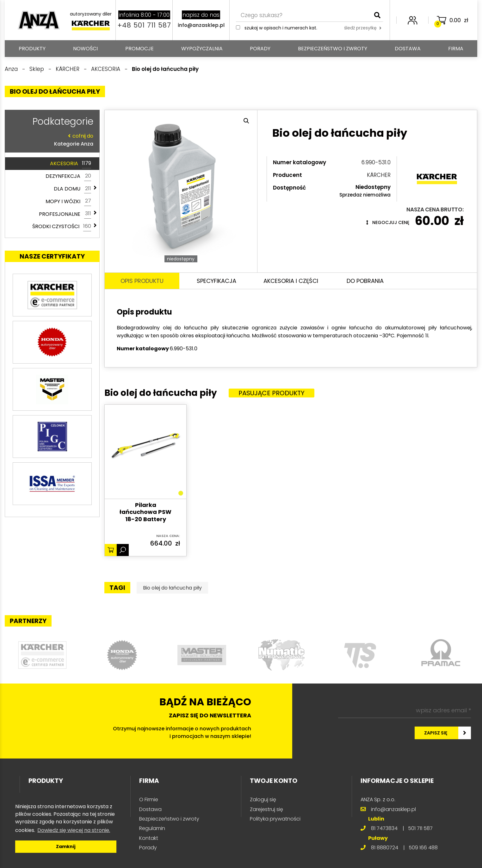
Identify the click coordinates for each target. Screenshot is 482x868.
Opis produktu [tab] (142, 281)
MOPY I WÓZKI (68, 201)
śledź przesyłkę (363, 28)
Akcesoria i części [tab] (291, 281)
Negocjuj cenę (388, 222)
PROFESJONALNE (65, 214)
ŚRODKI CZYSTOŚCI (62, 227)
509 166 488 (423, 848)
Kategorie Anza (51, 140)
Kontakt (149, 838)
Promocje (139, 49)
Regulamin (152, 828)
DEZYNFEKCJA (68, 176)
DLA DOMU (72, 189)
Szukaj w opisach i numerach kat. (281, 28)
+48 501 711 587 (144, 25)
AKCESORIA (71, 164)
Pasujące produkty (272, 393)
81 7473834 (384, 828)
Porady (260, 49)
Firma (456, 49)
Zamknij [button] (66, 846)
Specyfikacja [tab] (216, 281)
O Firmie (149, 799)
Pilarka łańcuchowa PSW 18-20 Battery (145, 512)
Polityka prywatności (275, 819)
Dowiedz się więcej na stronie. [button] (74, 830)
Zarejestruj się (266, 809)
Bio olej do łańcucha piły (172, 588)
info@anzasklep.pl (201, 25)
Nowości (85, 49)
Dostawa (408, 49)
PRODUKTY (32, 49)
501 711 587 (420, 828)
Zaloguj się (263, 799)
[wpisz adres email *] (405, 710)
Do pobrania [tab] (365, 281)
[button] (246, 121)
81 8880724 (385, 848)
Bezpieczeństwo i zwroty (333, 49)
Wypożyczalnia (202, 49)
